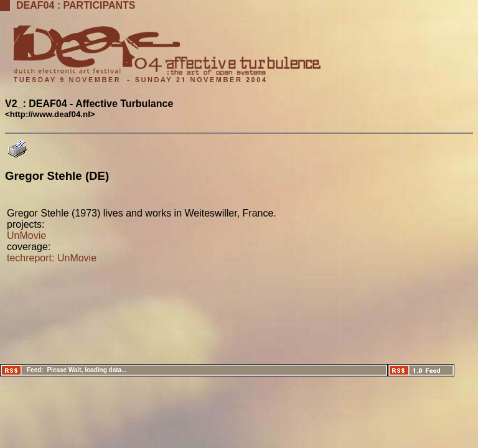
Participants (100, 5)
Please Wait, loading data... (87, 370)
